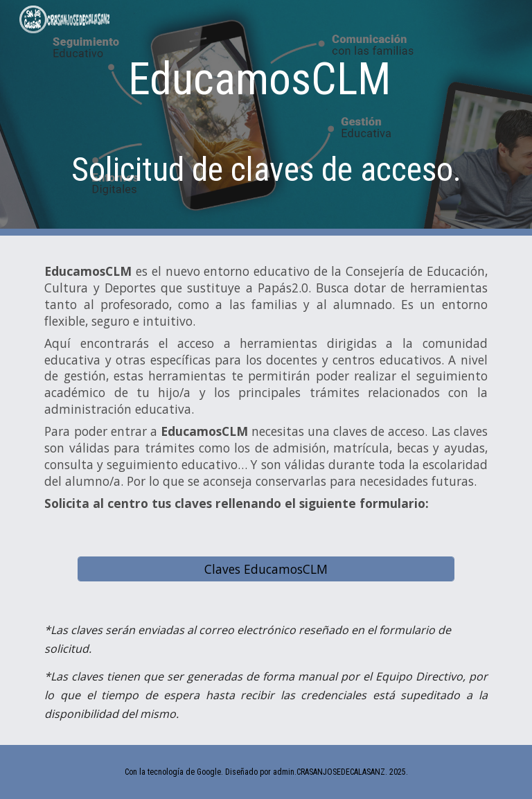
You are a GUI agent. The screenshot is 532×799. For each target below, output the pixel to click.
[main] (266, 118)
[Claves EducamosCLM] (266, 569)
